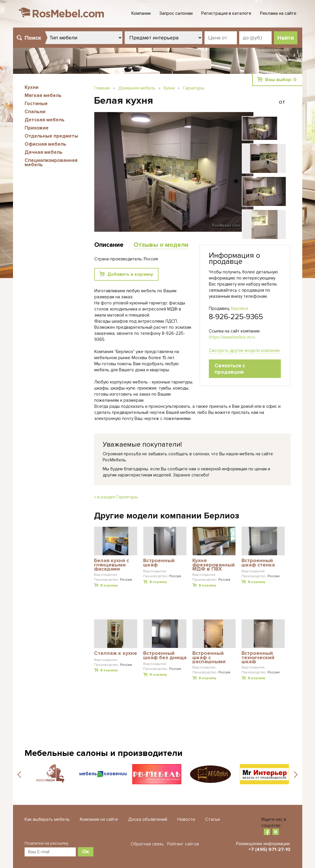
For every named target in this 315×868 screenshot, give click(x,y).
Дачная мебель (44, 152)
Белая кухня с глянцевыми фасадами (112, 565)
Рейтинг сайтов (183, 844)
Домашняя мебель (137, 88)
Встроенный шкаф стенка (258, 563)
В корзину (109, 585)
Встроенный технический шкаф (258, 657)
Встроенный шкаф (159, 563)
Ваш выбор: (281, 80)
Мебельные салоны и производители (104, 753)
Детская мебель (45, 120)
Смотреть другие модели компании (244, 350)
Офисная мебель (45, 144)
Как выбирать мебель (47, 819)
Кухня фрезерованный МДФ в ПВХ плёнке (214, 565)
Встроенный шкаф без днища (165, 656)
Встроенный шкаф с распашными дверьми (209, 657)
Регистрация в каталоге (226, 13)
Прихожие (37, 128)
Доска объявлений (148, 819)
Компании (141, 13)
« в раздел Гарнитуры (116, 497)
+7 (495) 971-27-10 (269, 849)
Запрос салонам (176, 13)
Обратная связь (147, 844)
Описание (109, 245)
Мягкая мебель (43, 95)
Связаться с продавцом (230, 369)
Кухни (32, 87)
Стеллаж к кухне (116, 653)
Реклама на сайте (278, 13)
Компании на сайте (99, 819)
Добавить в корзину (130, 274)
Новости (186, 819)
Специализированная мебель (51, 162)
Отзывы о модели (161, 245)
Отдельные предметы (51, 136)
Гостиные (36, 104)
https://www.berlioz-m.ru (232, 337)
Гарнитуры (194, 88)
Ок (86, 851)
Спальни (35, 112)
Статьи (212, 819)
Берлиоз (240, 308)
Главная (102, 88)
